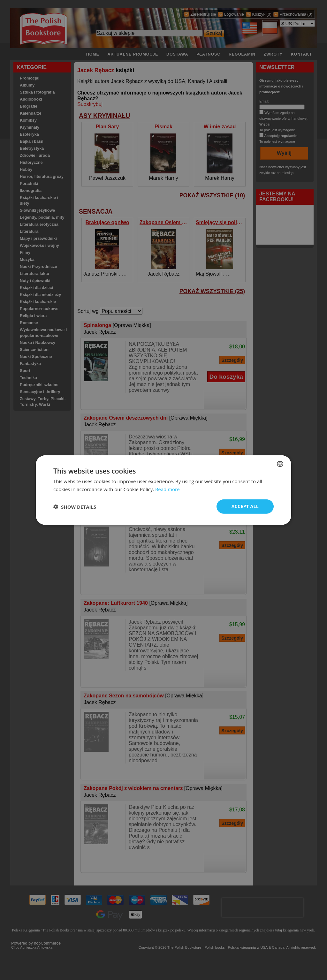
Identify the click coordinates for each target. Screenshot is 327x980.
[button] (75, 506)
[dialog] (163, 490)
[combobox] (280, 464)
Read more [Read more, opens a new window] (167, 489)
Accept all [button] (245, 506)
